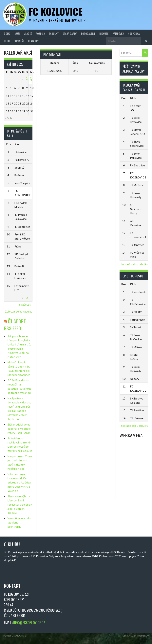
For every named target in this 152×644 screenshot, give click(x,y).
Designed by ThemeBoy (136, 636)
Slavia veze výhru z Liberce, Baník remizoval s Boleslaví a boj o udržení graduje (20, 504)
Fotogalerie (88, 33)
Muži (17, 33)
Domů (7, 33)
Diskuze (104, 33)
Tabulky (54, 33)
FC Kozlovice (56, 11)
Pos (8, 144)
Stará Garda (70, 33)
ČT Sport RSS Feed (15, 325)
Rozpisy (40, 33)
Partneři (19, 41)
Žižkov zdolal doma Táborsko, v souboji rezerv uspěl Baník (19, 429)
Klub (7, 41)
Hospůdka (134, 33)
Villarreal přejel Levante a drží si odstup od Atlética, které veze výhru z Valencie (19, 482)
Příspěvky (118, 33)
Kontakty (33, 41)
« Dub (8, 118)
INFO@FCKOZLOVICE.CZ (29, 623)
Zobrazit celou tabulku (19, 311)
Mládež (28, 33)
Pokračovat (24, 305)
